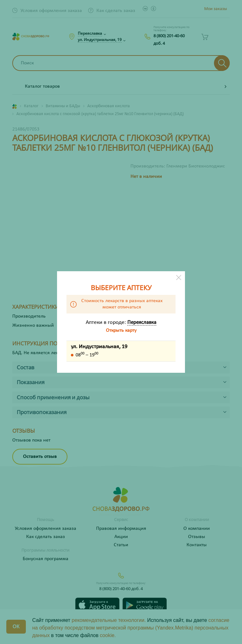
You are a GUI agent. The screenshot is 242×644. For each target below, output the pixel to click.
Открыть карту (121, 331)
